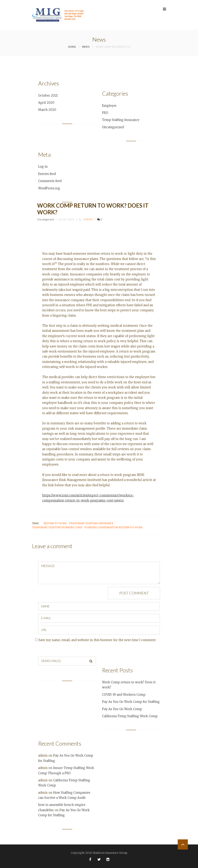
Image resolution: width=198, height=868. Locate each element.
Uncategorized (113, 127)
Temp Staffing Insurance (121, 120)
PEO (105, 113)
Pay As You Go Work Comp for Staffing (131, 702)
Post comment (134, 593)
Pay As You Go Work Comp (122, 709)
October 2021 (48, 95)
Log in (43, 167)
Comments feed (50, 181)
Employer (109, 106)
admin (88, 219)
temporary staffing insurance (91, 523)
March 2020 (47, 110)
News (86, 47)
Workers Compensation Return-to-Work (114, 527)
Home (72, 47)
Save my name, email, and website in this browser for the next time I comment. (97, 640)
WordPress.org (49, 188)
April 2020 (46, 103)
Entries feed (47, 174)
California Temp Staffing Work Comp (130, 716)
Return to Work (55, 523)
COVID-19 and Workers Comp (124, 695)
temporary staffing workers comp (57, 527)
